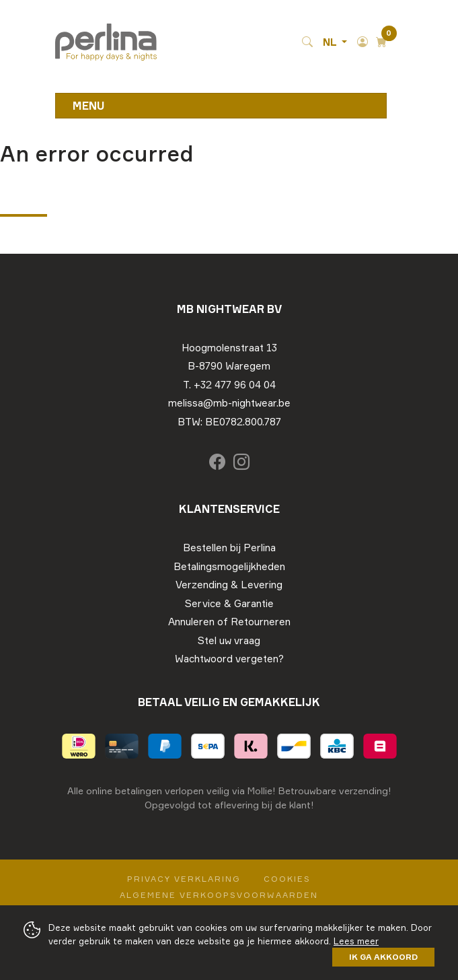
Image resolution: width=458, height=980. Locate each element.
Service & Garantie (229, 603)
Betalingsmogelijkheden (229, 566)
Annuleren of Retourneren (229, 622)
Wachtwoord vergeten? (229, 659)
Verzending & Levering (229, 585)
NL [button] (331, 42)
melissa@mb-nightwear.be (229, 403)
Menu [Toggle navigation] (89, 106)
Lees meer (356, 941)
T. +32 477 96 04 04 (229, 385)
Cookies (287, 879)
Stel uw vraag (229, 640)
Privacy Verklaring (184, 879)
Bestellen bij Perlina (229, 548)
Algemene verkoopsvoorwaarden (219, 895)
